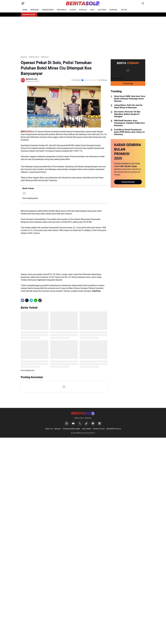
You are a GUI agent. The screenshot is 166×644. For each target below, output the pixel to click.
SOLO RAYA (102, 10)
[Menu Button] (23, 3)
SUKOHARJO (62, 10)
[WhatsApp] (36, 300)
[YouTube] (73, 423)
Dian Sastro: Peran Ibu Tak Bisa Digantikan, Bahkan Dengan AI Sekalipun (127, 114)
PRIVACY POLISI (99, 429)
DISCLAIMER (87, 429)
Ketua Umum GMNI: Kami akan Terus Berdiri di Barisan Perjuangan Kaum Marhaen (130, 99)
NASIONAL (114, 10)
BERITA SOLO (82, 433)
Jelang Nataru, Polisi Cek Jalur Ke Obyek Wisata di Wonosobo (128, 106)
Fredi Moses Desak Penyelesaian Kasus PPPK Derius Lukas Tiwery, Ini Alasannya (129, 132)
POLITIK (124, 10)
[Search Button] (143, 3)
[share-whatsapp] (44, 300)
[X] (27, 300)
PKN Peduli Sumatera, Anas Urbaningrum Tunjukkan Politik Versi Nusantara (129, 123)
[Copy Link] (40, 300)
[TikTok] (86, 423)
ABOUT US (49, 429)
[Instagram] (67, 423)
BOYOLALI (83, 10)
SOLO (92, 10)
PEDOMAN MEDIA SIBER (71, 429)
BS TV (93, 433)
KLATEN (73, 10)
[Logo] (83, 413)
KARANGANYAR (48, 10)
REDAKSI (58, 429)
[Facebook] (22, 300)
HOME (25, 10)
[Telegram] (31, 300)
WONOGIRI (35, 10)
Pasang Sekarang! (128, 182)
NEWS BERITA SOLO (114, 429)
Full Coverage (128, 84)
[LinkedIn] (99, 423)
